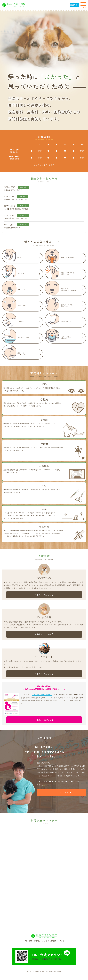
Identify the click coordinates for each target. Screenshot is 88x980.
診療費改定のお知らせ (12, 228)
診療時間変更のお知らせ (13, 190)
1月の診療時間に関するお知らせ (16, 218)
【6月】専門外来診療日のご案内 (16, 209)
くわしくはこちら (44, 595)
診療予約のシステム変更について (16, 200)
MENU (83, 5)
